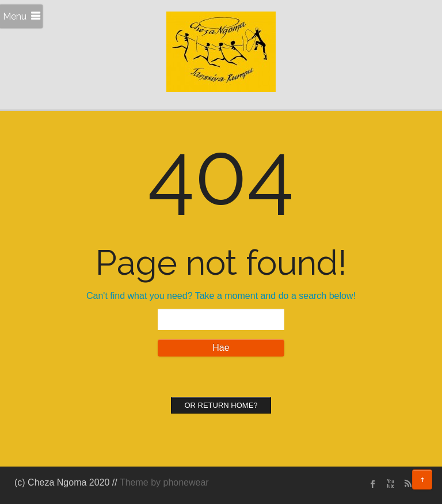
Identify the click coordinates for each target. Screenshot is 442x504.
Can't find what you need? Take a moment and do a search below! (221, 296)
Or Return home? (221, 405)
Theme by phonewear (164, 482)
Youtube (390, 484)
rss (407, 484)
